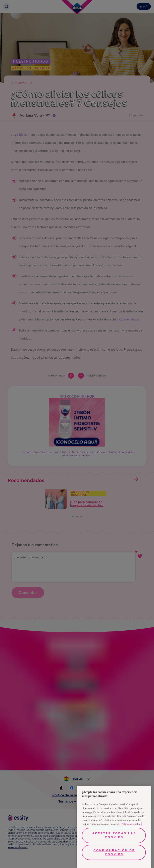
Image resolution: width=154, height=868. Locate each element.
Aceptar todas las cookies (114, 835)
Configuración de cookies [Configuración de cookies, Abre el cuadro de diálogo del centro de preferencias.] (114, 852)
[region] (114, 827)
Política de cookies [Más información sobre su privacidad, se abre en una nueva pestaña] (131, 824)
